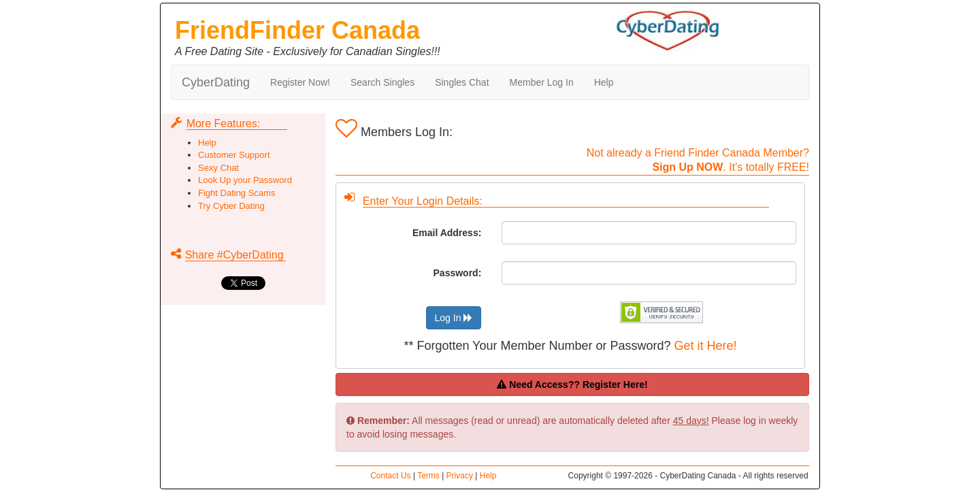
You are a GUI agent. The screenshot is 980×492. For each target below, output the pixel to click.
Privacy (460, 476)
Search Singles (382, 82)
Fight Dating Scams (236, 193)
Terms (428, 476)
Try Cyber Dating (231, 206)
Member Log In (542, 82)
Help (604, 82)
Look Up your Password (245, 180)
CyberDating (216, 82)
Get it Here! (706, 346)
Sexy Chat (218, 168)
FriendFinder (297, 30)
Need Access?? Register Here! (572, 384)
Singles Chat (462, 82)
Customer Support (234, 155)
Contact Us (390, 476)
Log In (454, 318)
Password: (458, 273)
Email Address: (447, 233)
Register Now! (300, 82)
